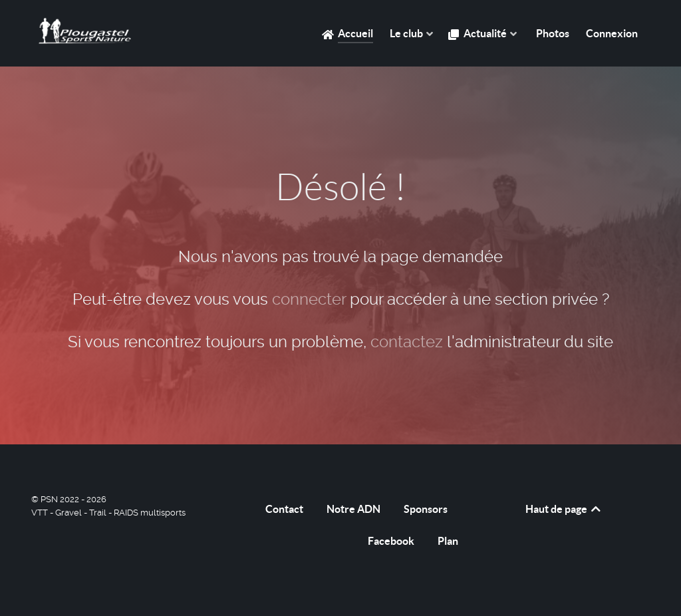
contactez (407, 342)
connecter (309, 299)
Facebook (391, 541)
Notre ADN (353, 509)
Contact (284, 509)
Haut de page (564, 509)
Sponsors (426, 509)
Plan (448, 541)
